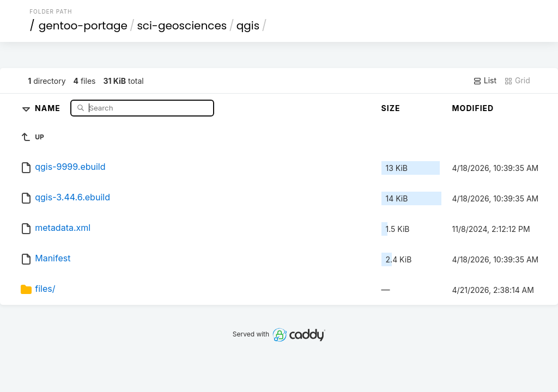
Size (391, 108)
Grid (517, 81)
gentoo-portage (83, 26)
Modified (473, 108)
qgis (248, 26)
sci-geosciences (182, 26)
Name (49, 108)
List (485, 81)
